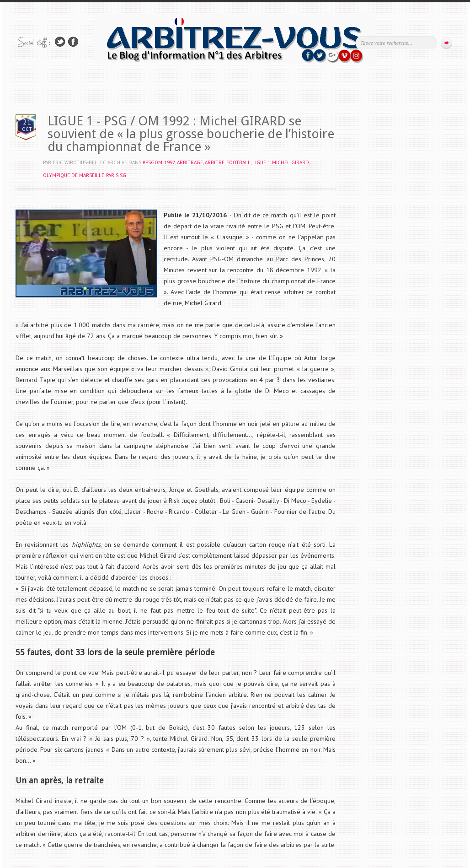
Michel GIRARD (291, 162)
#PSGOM (152, 162)
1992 (170, 162)
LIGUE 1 (261, 162)
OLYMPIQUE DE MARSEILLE (74, 175)
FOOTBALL (238, 162)
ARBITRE (215, 162)
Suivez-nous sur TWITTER (60, 42)
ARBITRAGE (190, 162)
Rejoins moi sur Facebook (73, 42)
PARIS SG (116, 175)
